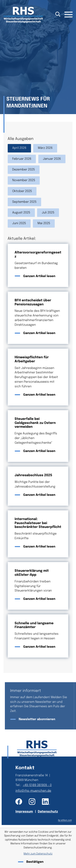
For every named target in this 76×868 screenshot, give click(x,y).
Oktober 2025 (22, 191)
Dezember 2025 (24, 170)
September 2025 (24, 202)
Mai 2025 (44, 223)
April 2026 (19, 148)
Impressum (24, 812)
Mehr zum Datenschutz (38, 854)
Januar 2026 (52, 159)
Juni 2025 (19, 223)
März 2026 (45, 148)
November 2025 (24, 180)
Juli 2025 (48, 213)
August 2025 (21, 213)
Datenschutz (48, 812)
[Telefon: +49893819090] (38, 785)
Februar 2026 (22, 159)
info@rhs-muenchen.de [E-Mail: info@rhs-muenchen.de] (33, 791)
